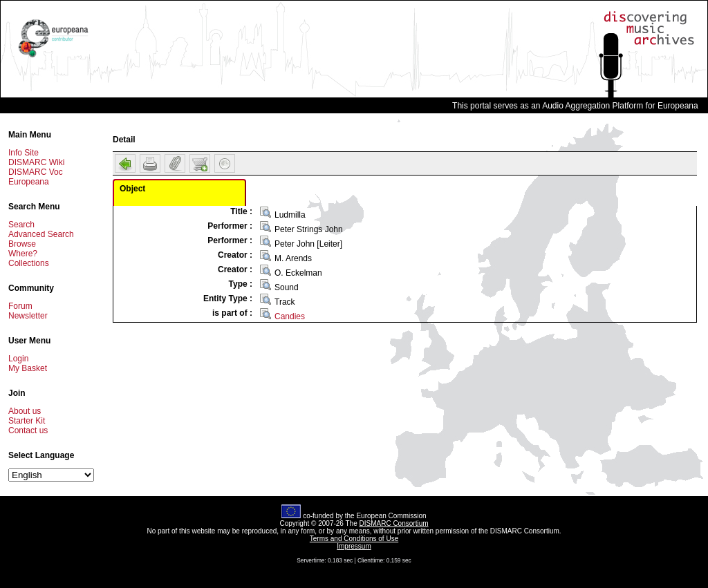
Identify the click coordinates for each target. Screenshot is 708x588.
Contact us (28, 430)
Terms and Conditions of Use (354, 539)
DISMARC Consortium (394, 523)
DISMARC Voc (36, 172)
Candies (290, 316)
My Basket (28, 368)
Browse (22, 244)
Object (132, 189)
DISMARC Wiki (36, 162)
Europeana (29, 182)
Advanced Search (41, 234)
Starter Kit (27, 421)
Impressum (354, 546)
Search (21, 225)
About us (25, 411)
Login (18, 359)
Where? (23, 254)
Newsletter (28, 316)
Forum (20, 306)
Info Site (24, 153)
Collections (29, 263)
